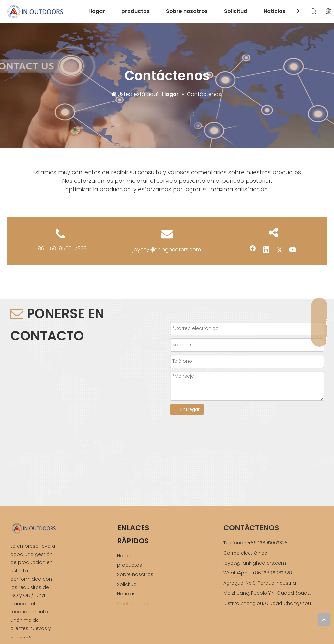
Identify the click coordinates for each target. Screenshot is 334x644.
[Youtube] (293, 250)
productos (136, 11)
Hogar (97, 11)
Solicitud (236, 11)
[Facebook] (253, 250)
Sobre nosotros (187, 11)
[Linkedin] (266, 250)
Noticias (274, 11)
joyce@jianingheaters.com (167, 250)
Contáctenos (133, 604)
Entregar (190, 409)
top (324, 620)
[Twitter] (280, 250)
